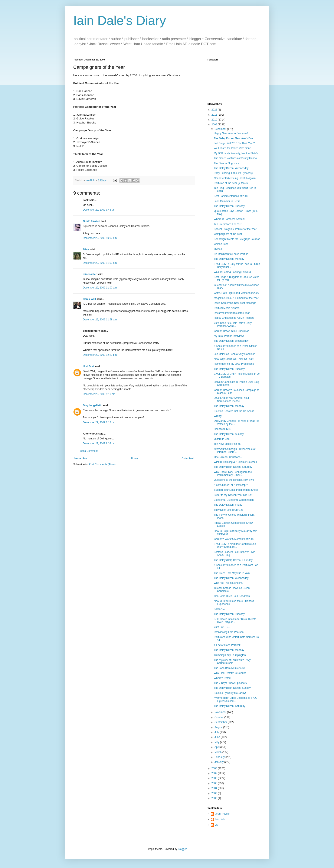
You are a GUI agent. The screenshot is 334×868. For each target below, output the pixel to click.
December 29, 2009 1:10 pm (99, 394)
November (221, 712)
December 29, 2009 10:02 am (100, 238)
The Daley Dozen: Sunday (229, 434)
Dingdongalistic (92, 405)
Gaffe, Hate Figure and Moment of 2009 (236, 293)
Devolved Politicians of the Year (232, 313)
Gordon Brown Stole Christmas (231, 331)
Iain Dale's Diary (120, 21)
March (218, 752)
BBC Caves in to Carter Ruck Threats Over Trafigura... (235, 621)
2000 (215, 798)
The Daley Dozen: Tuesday (229, 206)
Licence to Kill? (222, 429)
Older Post (188, 458)
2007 (215, 773)
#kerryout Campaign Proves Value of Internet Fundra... (235, 450)
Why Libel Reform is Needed (230, 673)
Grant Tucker (222, 814)
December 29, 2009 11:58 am (100, 320)
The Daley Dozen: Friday (228, 505)
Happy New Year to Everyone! (231, 133)
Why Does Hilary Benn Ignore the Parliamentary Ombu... (233, 473)
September (221, 722)
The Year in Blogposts (226, 163)
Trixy (86, 250)
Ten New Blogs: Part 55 (227, 444)
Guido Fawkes (91, 221)
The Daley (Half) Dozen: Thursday (233, 560)
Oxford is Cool (222, 439)
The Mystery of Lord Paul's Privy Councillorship (232, 661)
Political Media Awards (227, 308)
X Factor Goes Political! (227, 645)
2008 (215, 768)
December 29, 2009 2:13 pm (99, 422)
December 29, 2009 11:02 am (100, 263)
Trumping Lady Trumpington (230, 655)
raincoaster (90, 274)
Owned (218, 249)
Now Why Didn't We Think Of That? (234, 359)
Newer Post (81, 458)
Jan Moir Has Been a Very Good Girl (235, 354)
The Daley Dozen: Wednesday (231, 168)
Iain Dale (220, 819)
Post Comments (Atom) (102, 464)
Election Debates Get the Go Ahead (234, 411)
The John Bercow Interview (229, 668)
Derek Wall (89, 299)
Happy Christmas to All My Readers (234, 318)
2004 (215, 788)
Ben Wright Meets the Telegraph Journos (237, 239)
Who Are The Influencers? (229, 583)
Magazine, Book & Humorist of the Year (236, 298)
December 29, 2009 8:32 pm (99, 443)
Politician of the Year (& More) (231, 183)
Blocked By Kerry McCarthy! (230, 693)
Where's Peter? (223, 678)
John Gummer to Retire (227, 201)
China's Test (221, 244)
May (217, 742)
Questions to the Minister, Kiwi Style (234, 480)
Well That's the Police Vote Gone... (234, 148)
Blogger (182, 849)
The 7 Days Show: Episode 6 (230, 683)
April (217, 747)
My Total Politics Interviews (229, 336)
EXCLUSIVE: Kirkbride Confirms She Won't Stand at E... (235, 545)
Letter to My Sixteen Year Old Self (233, 495)
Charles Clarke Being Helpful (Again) (235, 178)
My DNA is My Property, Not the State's (236, 153)
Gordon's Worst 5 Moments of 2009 (234, 539)
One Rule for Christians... (228, 457)
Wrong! (218, 416)
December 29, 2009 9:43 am (99, 210)
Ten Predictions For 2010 (228, 224)
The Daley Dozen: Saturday (230, 706)
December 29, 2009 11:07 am (100, 288)
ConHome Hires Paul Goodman (232, 596)
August (219, 727)
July (217, 732)
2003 (215, 793)
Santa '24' (220, 609)
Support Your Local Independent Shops (236, 490)
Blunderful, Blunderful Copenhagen (234, 500)
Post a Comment (88, 451)
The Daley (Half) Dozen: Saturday (233, 467)
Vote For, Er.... (222, 627)
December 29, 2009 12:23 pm (100, 355)
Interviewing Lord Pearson (229, 632)
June (218, 737)
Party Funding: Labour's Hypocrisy (233, 173)
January (219, 762)
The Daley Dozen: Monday (229, 259)
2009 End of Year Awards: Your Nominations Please (231, 399)
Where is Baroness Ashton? (230, 219)
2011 (215, 115)
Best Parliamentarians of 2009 (231, 196)
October (219, 717)
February (220, 757)
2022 (215, 110)
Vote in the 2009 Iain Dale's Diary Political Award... (233, 324)
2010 (215, 120)
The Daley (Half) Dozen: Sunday (232, 688)
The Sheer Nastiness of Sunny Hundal (236, 158)
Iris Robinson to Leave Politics (231, 254)
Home (135, 458)
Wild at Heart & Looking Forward (232, 272)
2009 (215, 125)
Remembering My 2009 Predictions (234, 364)
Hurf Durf (89, 366)
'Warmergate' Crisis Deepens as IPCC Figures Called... (235, 699)
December (221, 129)
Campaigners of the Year (228, 234)
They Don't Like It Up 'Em (228, 510)
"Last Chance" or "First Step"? (231, 485)
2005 (215, 783)
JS (216, 825)
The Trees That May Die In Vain (232, 573)
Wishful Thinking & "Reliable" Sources (235, 462)
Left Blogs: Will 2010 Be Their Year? (234, 143)
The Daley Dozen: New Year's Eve (233, 138)
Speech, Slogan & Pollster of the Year (235, 229)
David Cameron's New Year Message (235, 303)
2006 (215, 778)
